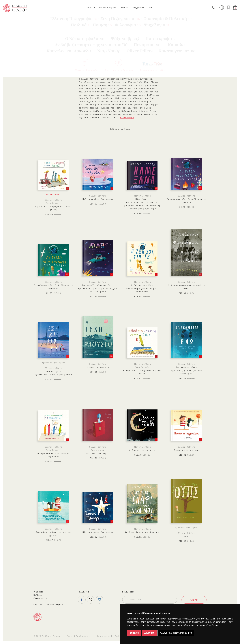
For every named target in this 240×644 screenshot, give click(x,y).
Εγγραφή (194, 600)
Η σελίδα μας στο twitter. (91, 600)
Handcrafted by (109, 636)
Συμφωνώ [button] (134, 633)
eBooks (124, 8)
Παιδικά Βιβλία (108, 8)
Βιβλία (91, 8)
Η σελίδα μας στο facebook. (82, 600)
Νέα (151, 8)
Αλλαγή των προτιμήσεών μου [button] (176, 633)
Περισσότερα (127, 118)
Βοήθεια (38, 595)
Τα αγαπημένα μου (229, 8)
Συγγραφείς (138, 8)
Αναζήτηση (214, 8)
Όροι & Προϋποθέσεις (79, 636)
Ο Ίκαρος (38, 592)
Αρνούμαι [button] (149, 633)
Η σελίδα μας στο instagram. (99, 600)
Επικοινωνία (40, 598)
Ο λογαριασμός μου (222, 8)
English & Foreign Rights (48, 605)
